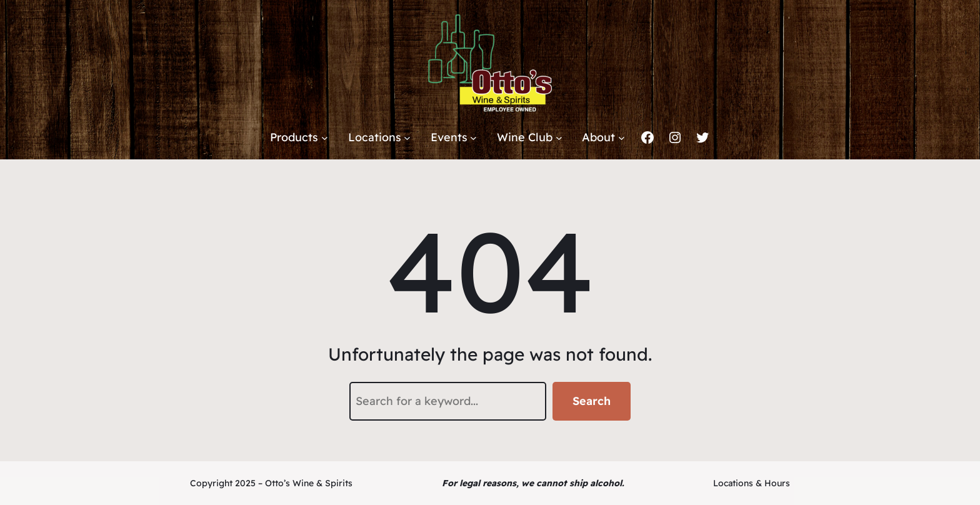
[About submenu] (622, 138)
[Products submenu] (325, 138)
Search (592, 401)
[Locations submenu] (407, 138)
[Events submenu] (473, 138)
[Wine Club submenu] (559, 138)
